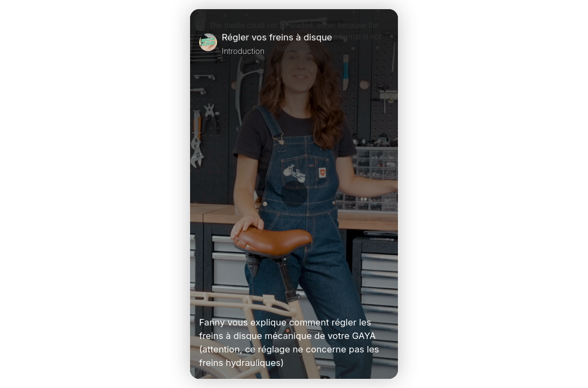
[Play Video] (204, 300)
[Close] (384, 44)
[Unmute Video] (384, 300)
